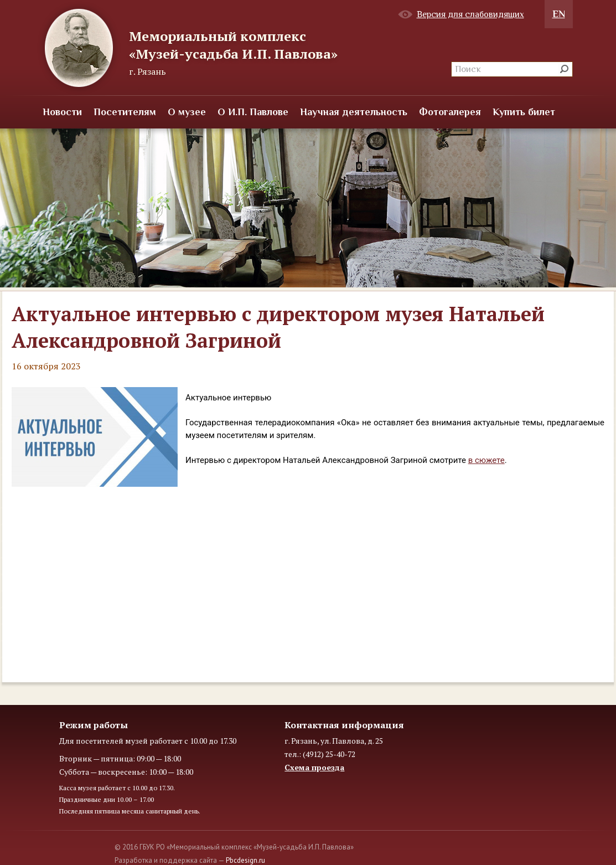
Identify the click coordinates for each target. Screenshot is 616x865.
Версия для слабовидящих (470, 14)
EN (559, 14)
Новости (62, 112)
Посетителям (125, 112)
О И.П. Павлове (253, 112)
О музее (187, 112)
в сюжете (486, 460)
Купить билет (524, 112)
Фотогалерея (450, 112)
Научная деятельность (354, 112)
